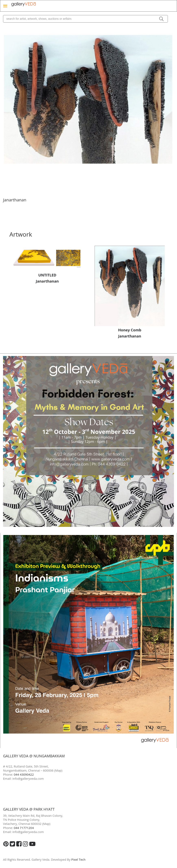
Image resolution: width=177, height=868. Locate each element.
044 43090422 (24, 774)
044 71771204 (24, 828)
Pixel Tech (78, 859)
